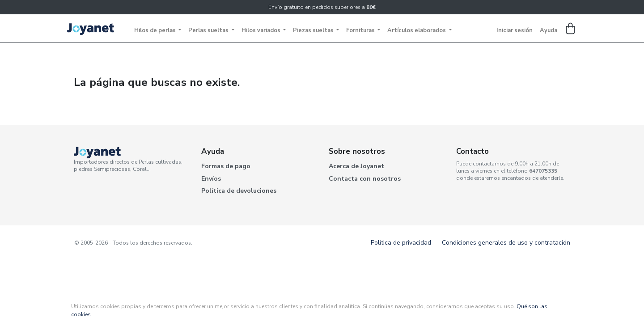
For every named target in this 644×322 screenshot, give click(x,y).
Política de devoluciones (239, 191)
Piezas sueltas (314, 30)
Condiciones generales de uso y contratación (506, 243)
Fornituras (361, 30)
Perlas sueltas (209, 30)
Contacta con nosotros (365, 179)
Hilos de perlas (156, 30)
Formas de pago (226, 166)
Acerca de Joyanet (356, 166)
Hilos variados (262, 30)
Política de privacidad (401, 243)
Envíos (211, 179)
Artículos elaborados (417, 30)
